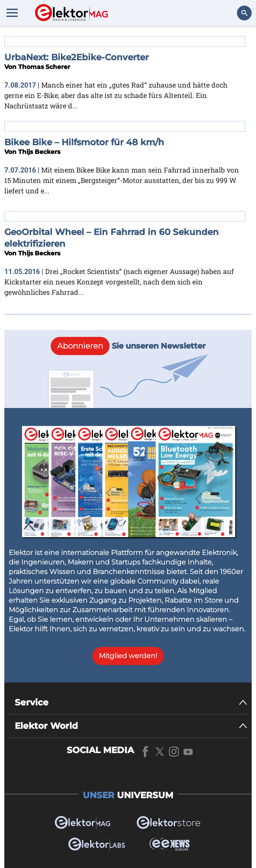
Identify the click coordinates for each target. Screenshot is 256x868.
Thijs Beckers (39, 152)
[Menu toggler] (12, 13)
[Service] (131, 703)
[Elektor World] (131, 726)
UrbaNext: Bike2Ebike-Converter (76, 57)
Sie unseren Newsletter (128, 346)
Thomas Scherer (44, 67)
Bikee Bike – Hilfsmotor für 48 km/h (84, 142)
